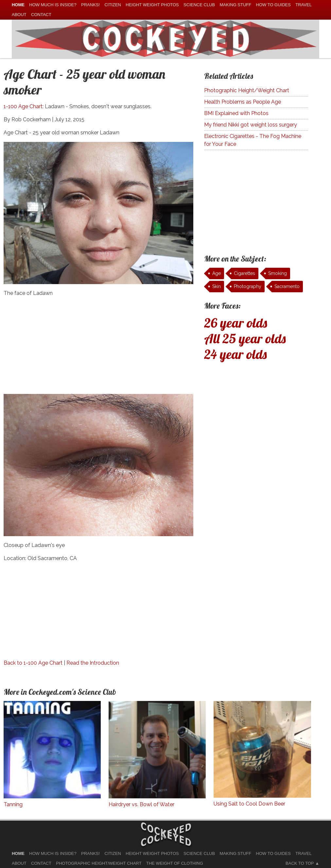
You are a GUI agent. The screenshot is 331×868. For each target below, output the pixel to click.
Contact (41, 15)
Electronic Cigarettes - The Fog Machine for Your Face (253, 140)
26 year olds (236, 323)
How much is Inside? (53, 5)
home (18, 5)
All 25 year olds (245, 338)
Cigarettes (244, 273)
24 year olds (235, 354)
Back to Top (300, 863)
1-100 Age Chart (23, 106)
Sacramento (287, 286)
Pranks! (90, 5)
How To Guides (273, 5)
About (19, 15)
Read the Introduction (93, 663)
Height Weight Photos (152, 5)
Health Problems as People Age (243, 102)
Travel (304, 5)
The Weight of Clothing (175, 863)
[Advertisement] (98, 348)
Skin (217, 286)
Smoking (278, 273)
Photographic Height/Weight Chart (247, 90)
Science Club (199, 5)
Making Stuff (235, 5)
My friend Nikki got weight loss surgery (251, 125)
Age (217, 273)
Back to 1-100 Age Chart (33, 663)
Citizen (113, 5)
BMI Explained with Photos (236, 113)
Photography (248, 286)
